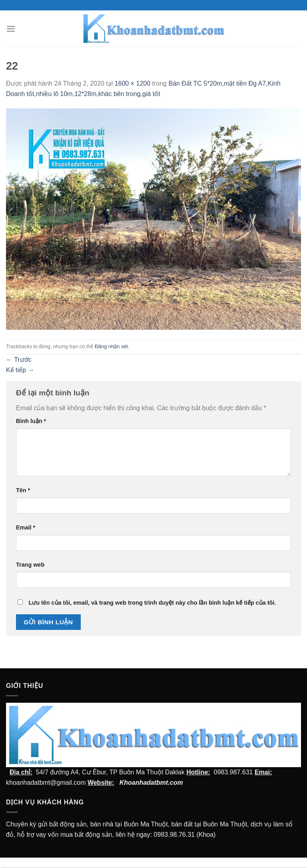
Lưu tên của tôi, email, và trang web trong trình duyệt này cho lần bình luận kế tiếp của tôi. (152, 603)
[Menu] (11, 29)
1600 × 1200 (133, 83)
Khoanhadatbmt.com (151, 783)
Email (26, 527)
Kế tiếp (20, 370)
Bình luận (31, 421)
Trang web (30, 565)
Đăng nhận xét (111, 346)
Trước (19, 360)
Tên (23, 490)
